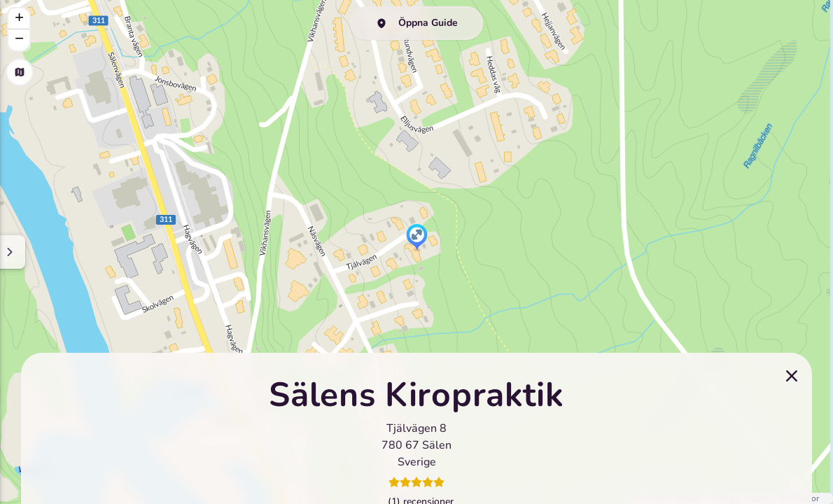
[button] (417, 238)
